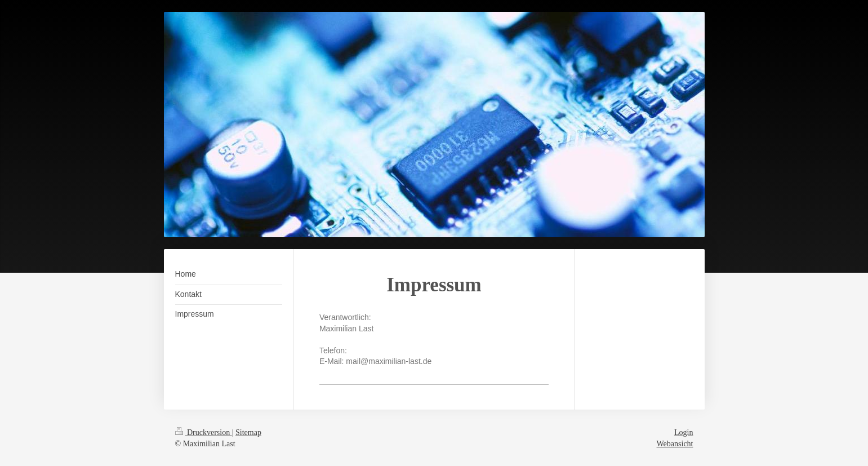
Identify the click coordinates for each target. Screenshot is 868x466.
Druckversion (204, 432)
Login (684, 432)
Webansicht (675, 444)
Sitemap (248, 432)
